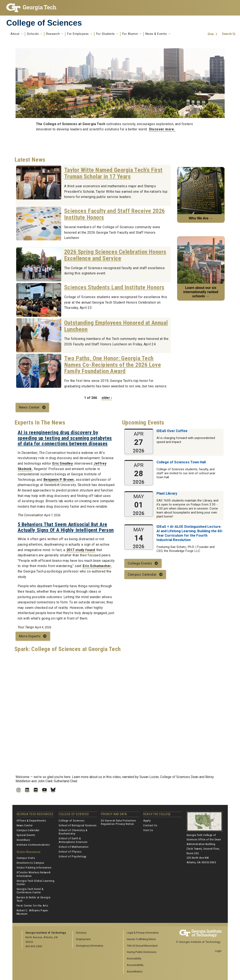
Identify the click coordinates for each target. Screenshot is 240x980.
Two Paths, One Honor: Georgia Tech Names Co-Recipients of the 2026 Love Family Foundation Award (113, 365)
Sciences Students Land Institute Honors (114, 287)
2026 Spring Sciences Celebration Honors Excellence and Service (115, 255)
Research (55, 34)
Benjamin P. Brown (59, 480)
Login (218, 951)
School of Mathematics (74, 847)
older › (107, 398)
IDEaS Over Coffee (172, 431)
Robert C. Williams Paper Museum (32, 912)
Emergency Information (90, 946)
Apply (147, 820)
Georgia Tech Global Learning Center (36, 882)
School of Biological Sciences (78, 825)
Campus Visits (26, 858)
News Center (29, 407)
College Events (140, 563)
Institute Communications (33, 845)
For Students (107, 34)
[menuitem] (147, 933)
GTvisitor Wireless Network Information (34, 874)
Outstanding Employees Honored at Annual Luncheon (116, 326)
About (17, 34)
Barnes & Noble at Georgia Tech (34, 899)
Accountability (135, 965)
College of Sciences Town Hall (181, 462)
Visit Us (148, 830)
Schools (35, 34)
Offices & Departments (31, 820)
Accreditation (135, 971)
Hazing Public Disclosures (142, 952)
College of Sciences (44, 23)
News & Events (158, 34)
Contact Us (150, 825)
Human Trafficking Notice (141, 939)
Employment (83, 939)
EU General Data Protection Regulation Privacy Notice (119, 822)
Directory (81, 933)
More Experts (30, 636)
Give (211, 34)
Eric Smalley (63, 463)
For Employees (80, 34)
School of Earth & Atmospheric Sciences (73, 840)
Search (227, 34)
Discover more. (162, 129)
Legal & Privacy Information (143, 933)
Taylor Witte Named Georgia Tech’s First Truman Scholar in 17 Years (113, 173)
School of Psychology (73, 856)
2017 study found (81, 550)
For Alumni (132, 34)
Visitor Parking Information (34, 867)
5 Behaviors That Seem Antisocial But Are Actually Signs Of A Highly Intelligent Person (66, 527)
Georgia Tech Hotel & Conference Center (30, 891)
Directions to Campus (30, 863)
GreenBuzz (23, 840)
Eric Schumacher (97, 566)
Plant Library (167, 493)
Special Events (26, 835)
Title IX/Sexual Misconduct (142, 946)
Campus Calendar (142, 575)
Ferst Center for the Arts (32, 905)
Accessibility (134, 958)
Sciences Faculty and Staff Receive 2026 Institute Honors (115, 214)
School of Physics (70, 852)
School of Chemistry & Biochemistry (73, 832)
